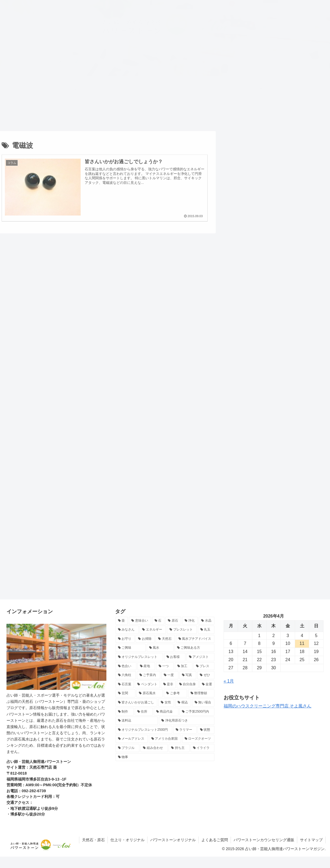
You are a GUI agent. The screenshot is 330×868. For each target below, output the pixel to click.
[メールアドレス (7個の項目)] (132, 739)
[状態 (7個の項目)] (206, 730)
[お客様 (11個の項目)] (175, 657)
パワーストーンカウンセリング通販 (264, 840)
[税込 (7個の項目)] (183, 703)
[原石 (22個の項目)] (173, 621)
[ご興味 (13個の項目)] (131, 648)
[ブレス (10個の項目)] (204, 666)
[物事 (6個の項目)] (165, 757)
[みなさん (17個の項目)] (127, 630)
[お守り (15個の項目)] (125, 639)
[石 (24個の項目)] (158, 621)
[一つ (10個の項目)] (165, 666)
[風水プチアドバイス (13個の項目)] (195, 639)
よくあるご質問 (215, 840)
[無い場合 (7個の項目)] (203, 703)
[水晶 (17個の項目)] (207, 621)
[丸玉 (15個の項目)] (206, 630)
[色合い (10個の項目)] (126, 666)
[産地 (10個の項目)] (146, 666)
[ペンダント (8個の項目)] (147, 684)
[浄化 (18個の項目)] (190, 621)
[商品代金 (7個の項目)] (166, 712)
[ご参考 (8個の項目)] (175, 693)
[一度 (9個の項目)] (170, 675)
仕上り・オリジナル (128, 840)
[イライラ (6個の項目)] (202, 748)
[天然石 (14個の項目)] (165, 639)
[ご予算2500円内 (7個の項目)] (197, 712)
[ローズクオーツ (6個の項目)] (198, 739)
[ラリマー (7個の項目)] (185, 730)
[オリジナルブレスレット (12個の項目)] (139, 657)
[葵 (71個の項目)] (122, 621)
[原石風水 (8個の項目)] (150, 693)
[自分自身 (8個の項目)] (187, 684)
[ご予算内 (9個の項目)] (149, 675)
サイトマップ (311, 840)
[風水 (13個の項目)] (160, 648)
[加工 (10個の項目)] (184, 666)
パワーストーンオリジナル (173, 840)
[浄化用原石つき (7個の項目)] (187, 721)
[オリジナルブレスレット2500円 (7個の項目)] (144, 730)
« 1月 (229, 681)
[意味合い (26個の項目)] (140, 621)
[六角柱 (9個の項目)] (126, 675)
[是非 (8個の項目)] (168, 684)
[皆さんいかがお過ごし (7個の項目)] (136, 703)
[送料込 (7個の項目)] (137, 721)
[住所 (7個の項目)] (144, 712)
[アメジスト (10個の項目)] (200, 657)
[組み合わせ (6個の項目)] (154, 748)
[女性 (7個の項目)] (166, 703)
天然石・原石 (93, 840)
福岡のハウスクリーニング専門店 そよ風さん (267, 706)
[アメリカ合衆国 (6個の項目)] (165, 739)
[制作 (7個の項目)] (125, 712)
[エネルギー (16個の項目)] (153, 630)
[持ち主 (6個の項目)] (179, 748)
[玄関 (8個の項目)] (125, 693)
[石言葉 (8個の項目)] (125, 684)
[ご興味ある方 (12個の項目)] (195, 648)
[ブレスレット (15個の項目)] (182, 630)
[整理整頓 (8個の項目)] (201, 693)
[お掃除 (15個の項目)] (145, 639)
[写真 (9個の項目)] (188, 675)
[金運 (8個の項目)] (207, 684)
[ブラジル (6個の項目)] (128, 748)
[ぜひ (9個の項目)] (206, 675)
